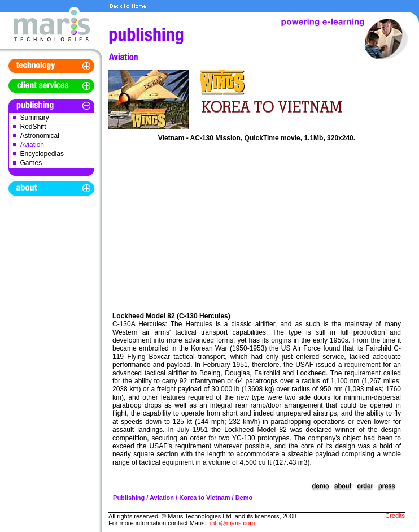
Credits (395, 516)
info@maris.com (233, 523)
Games (31, 163)
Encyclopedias (42, 154)
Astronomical (40, 136)
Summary (35, 118)
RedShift (33, 127)
